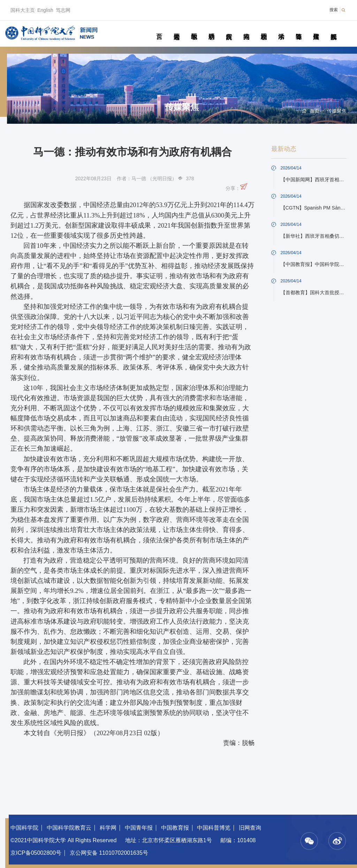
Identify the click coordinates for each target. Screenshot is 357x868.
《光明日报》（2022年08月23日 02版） (107, 733)
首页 (159, 29)
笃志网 (63, 10)
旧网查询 (250, 828)
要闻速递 (177, 29)
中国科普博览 (214, 828)
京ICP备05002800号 (36, 853)
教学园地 (194, 29)
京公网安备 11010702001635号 (109, 853)
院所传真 (229, 29)
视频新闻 (333, 29)
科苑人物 (246, 29)
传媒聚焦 (316, 29)
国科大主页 (23, 10)
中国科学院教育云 (69, 828)
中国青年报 (139, 828)
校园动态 (264, 29)
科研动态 (211, 29)
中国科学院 (24, 828)
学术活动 (281, 29)
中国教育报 (175, 828)
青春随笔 (299, 29)
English (45, 10)
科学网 (108, 828)
